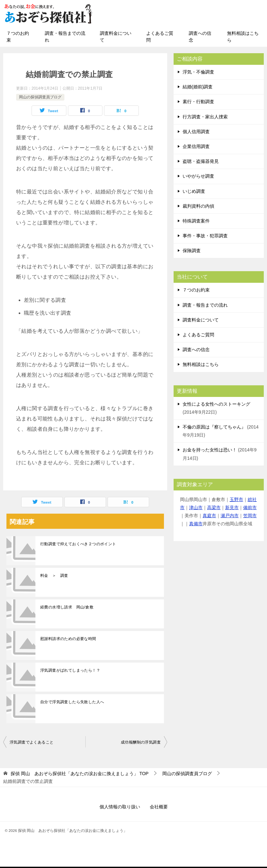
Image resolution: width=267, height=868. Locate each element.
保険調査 (192, 251)
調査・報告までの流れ (65, 37)
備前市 (250, 508)
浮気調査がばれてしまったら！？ (70, 670)
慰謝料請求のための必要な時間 (68, 639)
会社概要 (159, 807)
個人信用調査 (196, 132)
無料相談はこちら (243, 37)
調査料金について (116, 37)
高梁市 (214, 508)
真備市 (196, 524)
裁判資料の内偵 (198, 206)
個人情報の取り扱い (120, 807)
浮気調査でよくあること (32, 742)
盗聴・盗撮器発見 (201, 161)
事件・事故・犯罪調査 (205, 236)
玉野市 (236, 499)
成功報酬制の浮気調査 (141, 742)
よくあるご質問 (160, 37)
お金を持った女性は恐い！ (210, 450)
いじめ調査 (194, 191)
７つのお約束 (18, 37)
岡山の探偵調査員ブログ (40, 97)
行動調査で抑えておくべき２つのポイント (78, 544)
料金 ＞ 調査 (54, 576)
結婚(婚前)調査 (198, 87)
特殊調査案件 (196, 221)
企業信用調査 (196, 146)
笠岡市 (250, 516)
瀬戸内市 (230, 516)
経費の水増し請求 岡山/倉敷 (67, 607)
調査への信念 (200, 37)
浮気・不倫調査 (198, 72)
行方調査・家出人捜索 (205, 117)
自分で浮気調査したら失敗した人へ (72, 702)
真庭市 (209, 516)
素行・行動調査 (198, 102)
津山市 (196, 508)
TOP (80, 774)
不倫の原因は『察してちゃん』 (214, 427)
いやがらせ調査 (198, 176)
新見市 (232, 508)
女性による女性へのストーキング (216, 404)
